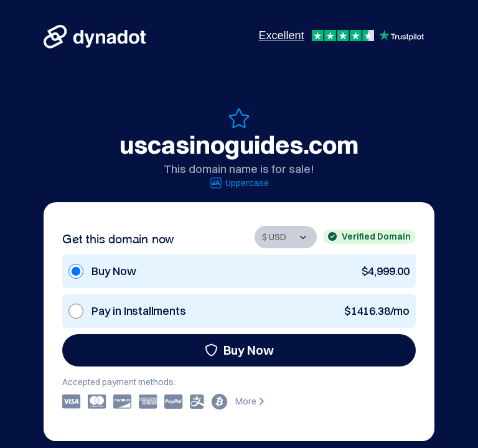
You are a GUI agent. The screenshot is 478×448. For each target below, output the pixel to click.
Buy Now (239, 350)
